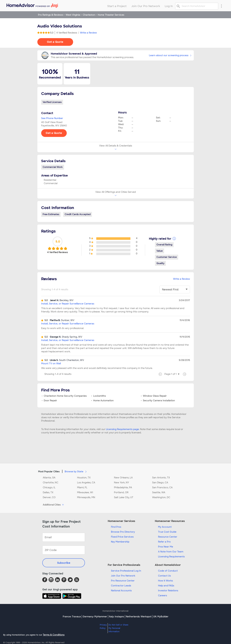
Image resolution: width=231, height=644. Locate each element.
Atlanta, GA (49, 478)
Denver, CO (49, 497)
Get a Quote (55, 42)
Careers (163, 595)
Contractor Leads (121, 586)
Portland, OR (121, 492)
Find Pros (116, 527)
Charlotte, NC (51, 483)
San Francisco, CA (162, 487)
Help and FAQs (166, 586)
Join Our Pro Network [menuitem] (146, 6)
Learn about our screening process (170, 55)
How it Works (165, 581)
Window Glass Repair (155, 396)
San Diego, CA (160, 483)
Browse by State (76, 471)
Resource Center (168, 537)
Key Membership (120, 542)
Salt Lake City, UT (124, 497)
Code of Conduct (168, 571)
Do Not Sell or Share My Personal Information (118, 628)
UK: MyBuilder (161, 617)
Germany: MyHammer (95, 617)
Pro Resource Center (123, 581)
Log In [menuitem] (169, 6)
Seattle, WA (159, 492)
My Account (165, 527)
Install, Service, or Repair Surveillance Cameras (68, 304)
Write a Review (88, 33)
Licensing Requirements (171, 557)
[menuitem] (32, 5)
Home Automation (103, 401)
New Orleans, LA (123, 478)
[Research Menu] (221, 6)
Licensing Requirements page (122, 429)
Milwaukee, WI (85, 492)
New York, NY (121, 483)
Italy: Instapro (116, 617)
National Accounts (121, 591)
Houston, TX (84, 478)
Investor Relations (168, 591)
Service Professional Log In (126, 571)
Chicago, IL (49, 487)
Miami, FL (82, 487)
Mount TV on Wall (51, 363)
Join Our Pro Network (123, 576)
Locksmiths (100, 396)
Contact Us (164, 576)
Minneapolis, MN (86, 497)
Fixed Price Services (122, 537)
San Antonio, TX (161, 478)
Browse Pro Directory (123, 532)
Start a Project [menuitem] (117, 6)
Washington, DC (161, 497)
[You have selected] (175, 290)
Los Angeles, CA (86, 483)
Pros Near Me (166, 547)
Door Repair (50, 401)
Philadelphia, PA (123, 487)
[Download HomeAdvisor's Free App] (52, 596)
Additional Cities (54, 505)
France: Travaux (72, 617)
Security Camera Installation (159, 401)
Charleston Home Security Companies (65, 396)
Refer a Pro (164, 542)
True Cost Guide (167, 532)
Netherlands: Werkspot (139, 617)
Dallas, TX (48, 492)
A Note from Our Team (171, 552)
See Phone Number (52, 118)
